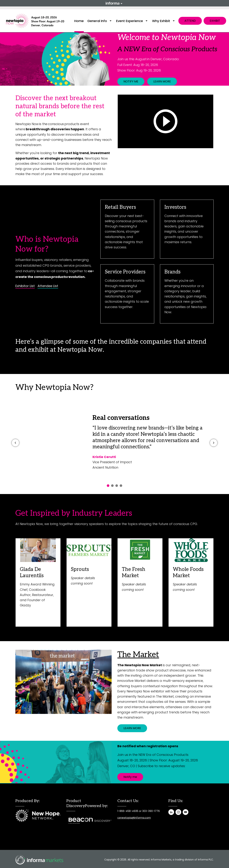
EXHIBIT (215, 21)
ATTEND (190, 21)
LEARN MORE (162, 81)
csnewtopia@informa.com (134, 818)
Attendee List (48, 286)
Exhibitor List (25, 286)
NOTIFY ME (131, 81)
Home (79, 21)
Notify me (130, 777)
